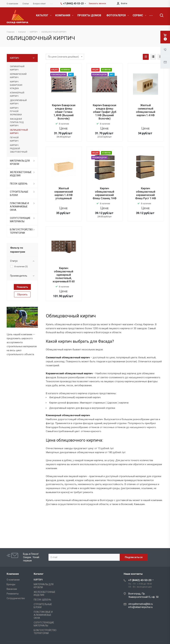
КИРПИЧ (14, 58)
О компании (13, 580)
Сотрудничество (16, 598)
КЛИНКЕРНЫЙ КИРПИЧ (17, 94)
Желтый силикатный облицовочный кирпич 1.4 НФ (146, 110)
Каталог (39, 574)
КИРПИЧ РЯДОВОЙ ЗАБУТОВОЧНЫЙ (19, 148)
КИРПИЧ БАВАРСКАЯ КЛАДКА (16, 85)
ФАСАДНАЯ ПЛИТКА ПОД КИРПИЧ (17, 122)
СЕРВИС (139, 15)
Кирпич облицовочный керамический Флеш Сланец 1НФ (105, 193)
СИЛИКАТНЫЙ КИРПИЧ (17, 68)
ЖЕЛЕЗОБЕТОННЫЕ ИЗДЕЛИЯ (21, 174)
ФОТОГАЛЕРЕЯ (118, 15)
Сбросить (22, 294)
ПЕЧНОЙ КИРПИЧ (14, 139)
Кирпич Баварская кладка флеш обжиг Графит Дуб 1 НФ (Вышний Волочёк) (105, 112)
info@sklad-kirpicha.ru (140, 607)
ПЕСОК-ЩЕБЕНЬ (19, 184)
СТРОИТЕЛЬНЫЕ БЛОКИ (19, 193)
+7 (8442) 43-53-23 (140, 580)
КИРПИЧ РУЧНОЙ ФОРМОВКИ (16, 111)
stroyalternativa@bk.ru (141, 604)
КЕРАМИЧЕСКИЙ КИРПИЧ (18, 76)
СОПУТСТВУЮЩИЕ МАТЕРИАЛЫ (20, 220)
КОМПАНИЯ (64, 15)
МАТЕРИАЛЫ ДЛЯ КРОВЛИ (20, 162)
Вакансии (12, 589)
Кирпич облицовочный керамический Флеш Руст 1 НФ (146, 193)
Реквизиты (13, 594)
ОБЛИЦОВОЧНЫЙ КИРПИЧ (19, 132)
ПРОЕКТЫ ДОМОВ (89, 15)
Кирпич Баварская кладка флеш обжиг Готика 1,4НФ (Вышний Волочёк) (64, 112)
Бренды (11, 584)
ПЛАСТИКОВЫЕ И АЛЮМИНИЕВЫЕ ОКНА (19, 207)
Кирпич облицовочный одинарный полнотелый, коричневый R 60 (64, 275)
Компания (13, 574)
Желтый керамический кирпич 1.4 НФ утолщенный (64, 193)
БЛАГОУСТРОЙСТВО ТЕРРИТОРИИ (21, 231)
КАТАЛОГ (44, 15)
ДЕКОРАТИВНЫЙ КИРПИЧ (18, 102)
